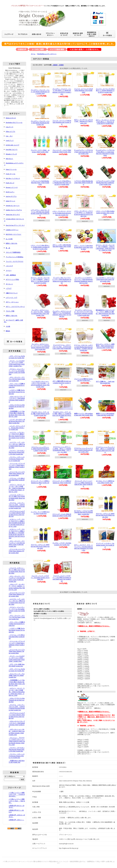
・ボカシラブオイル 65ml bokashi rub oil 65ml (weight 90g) (17, 407)
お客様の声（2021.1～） (16, 820)
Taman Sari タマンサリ (13, 215)
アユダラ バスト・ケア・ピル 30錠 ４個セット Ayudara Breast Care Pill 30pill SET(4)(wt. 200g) (62, 415)
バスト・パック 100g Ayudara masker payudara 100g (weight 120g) (105, 213)
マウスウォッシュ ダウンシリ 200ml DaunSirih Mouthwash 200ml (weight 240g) (40, 449)
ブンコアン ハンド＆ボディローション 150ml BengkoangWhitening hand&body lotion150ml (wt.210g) (83, 280)
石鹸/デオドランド (12, 293)
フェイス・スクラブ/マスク (15, 261)
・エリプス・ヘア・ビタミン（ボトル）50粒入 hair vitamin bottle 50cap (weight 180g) (17, 445)
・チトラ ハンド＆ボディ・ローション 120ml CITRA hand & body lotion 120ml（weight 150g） (17, 659)
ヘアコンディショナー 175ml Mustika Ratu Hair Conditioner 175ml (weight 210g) (105, 183)
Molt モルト (9, 159)
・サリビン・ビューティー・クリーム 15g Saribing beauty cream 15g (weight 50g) (17, 372)
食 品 (8, 248)
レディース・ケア (11, 298)
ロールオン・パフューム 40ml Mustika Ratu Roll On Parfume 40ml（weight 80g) (83, 512)
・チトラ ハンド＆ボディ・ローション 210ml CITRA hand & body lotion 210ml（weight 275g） (17, 363)
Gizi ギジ (9, 136)
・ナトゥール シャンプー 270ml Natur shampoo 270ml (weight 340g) (17, 551)
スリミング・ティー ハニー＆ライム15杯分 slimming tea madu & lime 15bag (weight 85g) (83, 484)
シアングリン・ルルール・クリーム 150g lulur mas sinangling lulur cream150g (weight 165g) (40, 213)
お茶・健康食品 (11, 275)
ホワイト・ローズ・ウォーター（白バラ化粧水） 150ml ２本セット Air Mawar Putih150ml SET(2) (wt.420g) (40, 280)
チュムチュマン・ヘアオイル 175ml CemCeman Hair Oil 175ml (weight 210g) (83, 152)
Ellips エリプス (10, 132)
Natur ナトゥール (11, 169)
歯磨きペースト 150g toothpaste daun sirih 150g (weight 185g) (84, 414)
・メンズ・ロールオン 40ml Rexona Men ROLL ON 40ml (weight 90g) (17, 421)
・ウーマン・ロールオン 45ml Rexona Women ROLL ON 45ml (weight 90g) (17, 452)
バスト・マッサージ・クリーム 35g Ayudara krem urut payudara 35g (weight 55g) (62, 213)
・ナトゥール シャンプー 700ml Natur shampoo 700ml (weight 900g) (17, 474)
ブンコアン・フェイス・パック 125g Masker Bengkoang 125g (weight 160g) (40, 92)
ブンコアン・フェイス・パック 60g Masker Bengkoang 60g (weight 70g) (40, 123)
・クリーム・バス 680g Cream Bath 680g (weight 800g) (17, 480)
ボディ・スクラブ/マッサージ (15, 307)
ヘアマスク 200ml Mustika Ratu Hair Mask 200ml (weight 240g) (83, 183)
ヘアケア (9, 288)
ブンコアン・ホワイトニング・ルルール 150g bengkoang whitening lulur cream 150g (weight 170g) (40, 313)
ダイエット (9, 284)
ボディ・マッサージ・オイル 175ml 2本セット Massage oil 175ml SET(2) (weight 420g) (105, 122)
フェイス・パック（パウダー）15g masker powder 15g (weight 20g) (40, 578)
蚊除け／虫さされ (11, 243)
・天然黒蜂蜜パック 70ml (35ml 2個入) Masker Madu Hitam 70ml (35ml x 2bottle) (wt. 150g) (17, 414)
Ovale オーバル (11, 174)
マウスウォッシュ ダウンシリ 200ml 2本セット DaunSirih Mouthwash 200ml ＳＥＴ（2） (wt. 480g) (62, 449)
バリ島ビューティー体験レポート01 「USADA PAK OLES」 (17, 794)
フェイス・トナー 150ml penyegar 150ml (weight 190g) (40, 151)
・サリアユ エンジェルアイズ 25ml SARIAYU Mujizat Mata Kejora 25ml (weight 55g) (17, 514)
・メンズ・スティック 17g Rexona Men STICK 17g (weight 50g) (17, 428)
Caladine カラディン (12, 230)
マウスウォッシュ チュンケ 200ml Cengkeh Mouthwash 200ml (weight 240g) (83, 450)
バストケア (9, 266)
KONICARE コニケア (13, 145)
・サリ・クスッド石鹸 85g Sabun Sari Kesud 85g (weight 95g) (17, 385)
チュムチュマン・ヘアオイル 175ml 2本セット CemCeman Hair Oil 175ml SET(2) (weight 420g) (105, 153)
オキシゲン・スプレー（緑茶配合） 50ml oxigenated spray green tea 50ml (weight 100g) (105, 346)
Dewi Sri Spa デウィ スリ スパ (15, 225)
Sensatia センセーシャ (13, 206)
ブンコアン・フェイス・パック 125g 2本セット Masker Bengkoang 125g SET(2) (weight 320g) (62, 91)
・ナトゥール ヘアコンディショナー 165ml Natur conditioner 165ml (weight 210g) (17, 466)
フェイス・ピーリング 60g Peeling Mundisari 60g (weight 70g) (62, 122)
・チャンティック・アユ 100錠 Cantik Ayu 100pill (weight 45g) (17, 675)
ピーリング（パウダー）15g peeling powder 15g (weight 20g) (105, 545)
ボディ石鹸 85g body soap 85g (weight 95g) (105, 382)
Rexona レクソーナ (12, 187)
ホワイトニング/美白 (12, 279)
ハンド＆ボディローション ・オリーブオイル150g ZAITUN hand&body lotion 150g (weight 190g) (40, 384)
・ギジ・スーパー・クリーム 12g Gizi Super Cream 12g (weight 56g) (17, 379)
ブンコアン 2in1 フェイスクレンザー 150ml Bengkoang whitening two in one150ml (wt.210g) (62, 280)
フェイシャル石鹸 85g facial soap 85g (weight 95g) (83, 380)
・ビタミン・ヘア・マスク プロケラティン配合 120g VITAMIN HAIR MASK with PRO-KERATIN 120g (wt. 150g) (17, 523)
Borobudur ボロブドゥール (14, 123)
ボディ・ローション (12, 302)
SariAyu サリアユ (11, 196)
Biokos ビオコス (11, 118)
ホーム (33, 54)
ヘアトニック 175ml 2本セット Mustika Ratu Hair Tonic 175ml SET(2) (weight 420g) (62, 183)
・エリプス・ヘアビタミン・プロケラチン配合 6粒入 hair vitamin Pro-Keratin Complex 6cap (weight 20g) (17, 436)
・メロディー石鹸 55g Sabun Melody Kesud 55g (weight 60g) (17, 392)
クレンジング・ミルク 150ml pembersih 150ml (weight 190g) (62, 151)
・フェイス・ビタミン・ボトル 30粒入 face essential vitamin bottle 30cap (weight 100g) (17, 497)
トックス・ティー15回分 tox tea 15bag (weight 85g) (40, 513)
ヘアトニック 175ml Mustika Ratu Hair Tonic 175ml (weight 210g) (40, 183)
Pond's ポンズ (10, 183)
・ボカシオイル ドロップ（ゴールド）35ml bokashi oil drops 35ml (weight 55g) (17, 399)
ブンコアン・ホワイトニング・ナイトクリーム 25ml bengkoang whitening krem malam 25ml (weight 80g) (40, 347)
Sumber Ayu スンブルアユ (14, 210)
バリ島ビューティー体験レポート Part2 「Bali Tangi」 (17, 801)
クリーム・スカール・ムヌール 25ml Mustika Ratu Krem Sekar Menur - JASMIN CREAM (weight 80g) (83, 348)
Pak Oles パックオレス (13, 178)
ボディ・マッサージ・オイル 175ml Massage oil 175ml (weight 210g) (83, 121)
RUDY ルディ (10, 192)
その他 (8, 326)
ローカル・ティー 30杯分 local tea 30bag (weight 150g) (105, 482)
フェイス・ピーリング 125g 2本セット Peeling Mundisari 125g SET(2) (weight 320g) (105, 91)
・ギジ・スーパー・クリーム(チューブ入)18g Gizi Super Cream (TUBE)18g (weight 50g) (17, 544)
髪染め (8, 331)
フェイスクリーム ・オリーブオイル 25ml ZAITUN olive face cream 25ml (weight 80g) (62, 347)
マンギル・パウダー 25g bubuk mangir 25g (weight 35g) (62, 544)
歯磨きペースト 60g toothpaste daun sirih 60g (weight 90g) (105, 414)
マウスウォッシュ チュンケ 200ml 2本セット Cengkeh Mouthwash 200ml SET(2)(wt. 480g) (105, 450)
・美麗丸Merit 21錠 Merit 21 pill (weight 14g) (17, 762)
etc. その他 (9, 239)
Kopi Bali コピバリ (12, 150)
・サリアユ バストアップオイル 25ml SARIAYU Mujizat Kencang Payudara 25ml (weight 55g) (17, 506)
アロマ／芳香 (10, 311)
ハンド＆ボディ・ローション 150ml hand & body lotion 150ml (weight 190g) (105, 279)
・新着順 (61, 65)
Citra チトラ (10, 127)
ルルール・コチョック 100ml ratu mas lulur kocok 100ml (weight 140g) (40, 546)
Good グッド (10, 141)
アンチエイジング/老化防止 (15, 257)
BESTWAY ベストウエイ (14, 234)
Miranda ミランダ (11, 154)
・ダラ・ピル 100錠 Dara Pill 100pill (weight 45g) (17, 665)
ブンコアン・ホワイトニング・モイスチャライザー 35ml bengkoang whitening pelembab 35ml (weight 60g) (83, 313)
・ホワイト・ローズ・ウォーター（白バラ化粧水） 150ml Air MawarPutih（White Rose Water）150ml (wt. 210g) (17, 488)
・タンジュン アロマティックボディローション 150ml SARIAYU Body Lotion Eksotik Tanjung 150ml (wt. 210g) (17, 741)
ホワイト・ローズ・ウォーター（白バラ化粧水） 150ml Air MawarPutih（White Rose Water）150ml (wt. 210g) (105, 248)
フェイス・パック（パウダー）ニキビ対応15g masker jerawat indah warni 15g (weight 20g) (62, 578)
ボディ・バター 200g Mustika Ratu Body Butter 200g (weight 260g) (62, 247)
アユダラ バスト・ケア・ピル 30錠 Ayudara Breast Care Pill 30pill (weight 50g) (40, 414)
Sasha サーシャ (10, 201)
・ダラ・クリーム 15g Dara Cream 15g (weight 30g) (17, 357)
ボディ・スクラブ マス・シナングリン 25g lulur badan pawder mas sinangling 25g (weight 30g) (84, 548)
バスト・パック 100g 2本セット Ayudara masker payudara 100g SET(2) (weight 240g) (40, 247)
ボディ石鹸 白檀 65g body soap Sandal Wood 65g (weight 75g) (62, 383)
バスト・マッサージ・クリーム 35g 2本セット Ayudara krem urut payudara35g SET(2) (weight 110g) (83, 214)
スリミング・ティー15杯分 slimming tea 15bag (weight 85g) (62, 482)
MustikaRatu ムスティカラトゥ (47, 54)
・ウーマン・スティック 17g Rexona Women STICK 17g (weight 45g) (17, 459)
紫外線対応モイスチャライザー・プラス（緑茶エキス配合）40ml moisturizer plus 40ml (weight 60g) (105, 313)
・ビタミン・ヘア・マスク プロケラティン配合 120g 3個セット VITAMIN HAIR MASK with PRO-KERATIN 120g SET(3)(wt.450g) (17, 534)
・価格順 (55, 65)
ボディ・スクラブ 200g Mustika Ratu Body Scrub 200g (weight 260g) (83, 247)
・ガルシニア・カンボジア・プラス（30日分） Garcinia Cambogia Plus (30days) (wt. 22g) (17, 587)
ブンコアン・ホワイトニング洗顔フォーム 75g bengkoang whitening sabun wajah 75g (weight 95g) (62, 314)
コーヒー (9, 270)
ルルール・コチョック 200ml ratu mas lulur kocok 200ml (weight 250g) (105, 515)
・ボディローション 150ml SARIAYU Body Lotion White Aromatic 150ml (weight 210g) (17, 732)
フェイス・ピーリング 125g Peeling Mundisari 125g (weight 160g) (84, 91)
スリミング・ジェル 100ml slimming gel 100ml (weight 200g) (62, 515)
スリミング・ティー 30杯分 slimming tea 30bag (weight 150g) (40, 483)
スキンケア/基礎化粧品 (13, 252)
